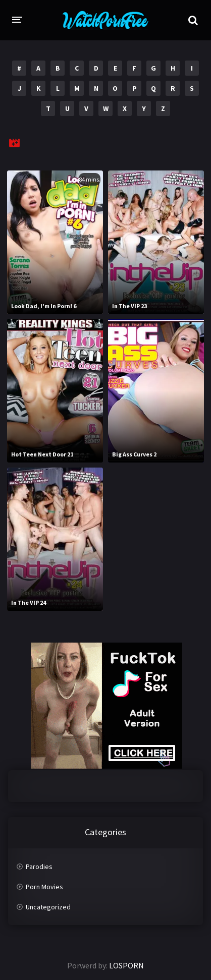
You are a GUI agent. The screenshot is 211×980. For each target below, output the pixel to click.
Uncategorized (48, 907)
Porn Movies (44, 887)
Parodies (39, 867)
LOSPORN (126, 965)
